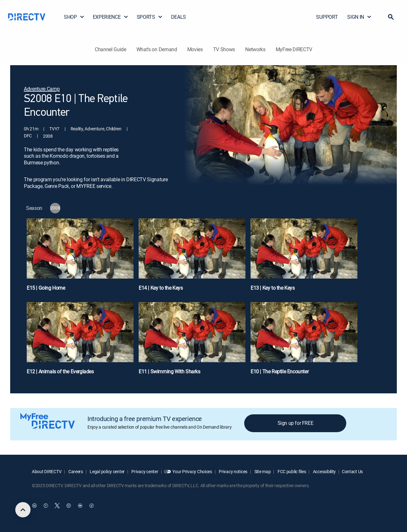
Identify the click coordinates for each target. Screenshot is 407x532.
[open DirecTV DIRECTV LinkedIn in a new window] (34, 506)
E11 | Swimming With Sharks (169, 371)
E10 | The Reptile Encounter (279, 371)
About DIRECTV (47, 471)
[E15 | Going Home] (80, 258)
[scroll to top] (23, 510)
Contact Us (352, 471)
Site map (262, 471)
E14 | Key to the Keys (161, 288)
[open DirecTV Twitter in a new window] (57, 506)
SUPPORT (327, 17)
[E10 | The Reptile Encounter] (304, 341)
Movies (195, 49)
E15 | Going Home (46, 288)
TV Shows (224, 49)
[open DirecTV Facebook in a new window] (46, 506)
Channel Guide (110, 49)
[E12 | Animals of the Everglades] (80, 341)
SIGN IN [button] (359, 17)
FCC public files (291, 471)
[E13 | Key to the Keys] (304, 258)
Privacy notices (233, 471)
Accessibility (324, 471)
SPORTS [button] (150, 17)
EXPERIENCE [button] (111, 17)
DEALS (179, 17)
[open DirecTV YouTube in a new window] (80, 506)
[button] (391, 17)
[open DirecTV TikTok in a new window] (92, 506)
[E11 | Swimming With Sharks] (192, 341)
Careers (75, 471)
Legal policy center (107, 471)
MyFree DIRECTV (294, 49)
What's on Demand (157, 49)
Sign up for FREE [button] (296, 423)
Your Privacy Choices (192, 471)
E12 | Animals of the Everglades (60, 371)
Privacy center (145, 471)
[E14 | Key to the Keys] (192, 258)
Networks (255, 49)
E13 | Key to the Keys (273, 288)
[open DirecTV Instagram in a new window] (69, 506)
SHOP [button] (74, 17)
